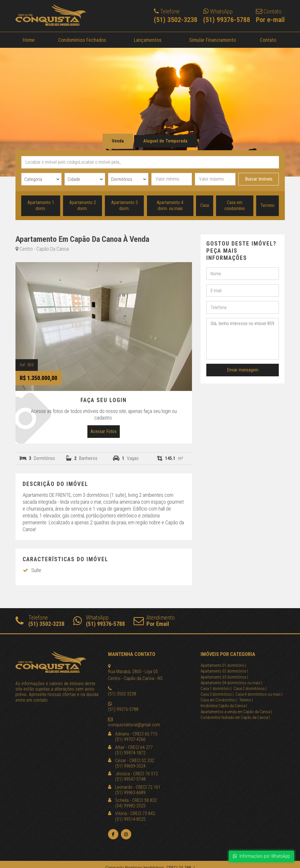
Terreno (267, 205)
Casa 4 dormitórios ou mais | (259, 694)
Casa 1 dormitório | (216, 689)
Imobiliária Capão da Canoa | (224, 706)
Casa (205, 205)
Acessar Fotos (104, 431)
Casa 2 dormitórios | (250, 689)
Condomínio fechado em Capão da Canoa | (235, 717)
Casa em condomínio (235, 205)
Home (29, 40)
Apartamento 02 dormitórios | (224, 671)
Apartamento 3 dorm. (124, 205)
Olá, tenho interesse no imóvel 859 (243, 339)
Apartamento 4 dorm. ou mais (170, 205)
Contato (268, 40)
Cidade (74, 179)
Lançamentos (148, 40)
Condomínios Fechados (82, 40)
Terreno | (246, 700)
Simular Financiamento (212, 40)
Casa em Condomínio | (219, 700)
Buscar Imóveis (259, 179)
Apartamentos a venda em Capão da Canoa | (236, 712)
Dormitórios (122, 179)
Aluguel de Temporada (165, 141)
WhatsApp (99, 621)
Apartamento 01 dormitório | (223, 665)
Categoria (33, 179)
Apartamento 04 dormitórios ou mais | (231, 683)
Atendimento (154, 621)
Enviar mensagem (243, 370)
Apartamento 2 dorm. (83, 205)
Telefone (40, 621)
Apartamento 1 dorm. (41, 205)
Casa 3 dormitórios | (217, 694)
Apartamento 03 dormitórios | (224, 677)
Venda (118, 141)
